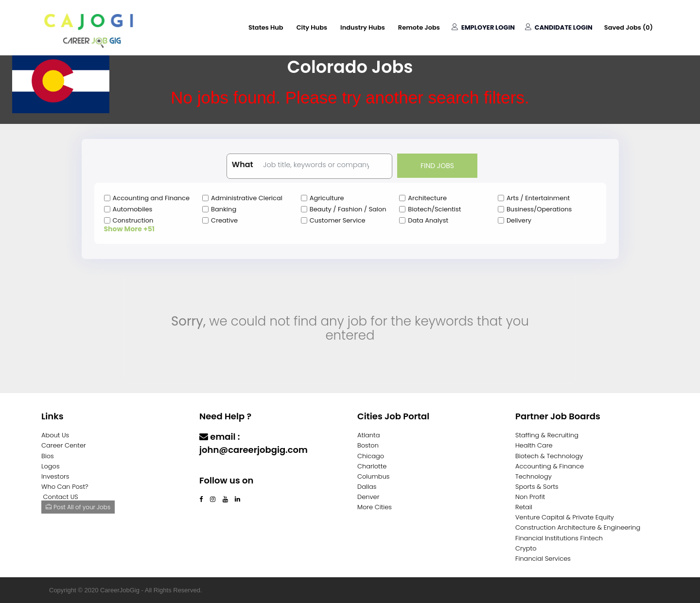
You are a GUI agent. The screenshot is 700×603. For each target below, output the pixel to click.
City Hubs (312, 27)
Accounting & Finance (550, 466)
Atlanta (369, 435)
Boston (368, 445)
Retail (524, 507)
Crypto (526, 548)
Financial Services (543, 559)
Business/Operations (539, 209)
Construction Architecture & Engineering (578, 527)
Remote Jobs (419, 27)
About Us (55, 435)
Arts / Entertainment (538, 198)
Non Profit (530, 497)
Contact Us (225, 469)
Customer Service (338, 220)
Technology (534, 476)
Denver (368, 497)
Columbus (374, 476)
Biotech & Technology (549, 456)
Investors (55, 476)
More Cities (375, 507)
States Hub (266, 27)
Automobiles (133, 209)
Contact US (61, 497)
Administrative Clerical (247, 198)
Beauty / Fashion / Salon (348, 209)
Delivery (519, 220)
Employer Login (483, 27)
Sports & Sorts (537, 487)
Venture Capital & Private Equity (565, 517)
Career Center (64, 445)
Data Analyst (428, 220)
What (243, 165)
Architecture (427, 198)
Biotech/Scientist (434, 209)
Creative (224, 220)
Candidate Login (559, 27)
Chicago (371, 456)
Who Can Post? (65, 487)
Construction (133, 220)
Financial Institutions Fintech (559, 538)
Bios (48, 456)
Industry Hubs (363, 27)
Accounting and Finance (151, 198)
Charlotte (372, 466)
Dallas (367, 487)
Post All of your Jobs (78, 507)
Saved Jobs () (629, 27)
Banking (224, 209)
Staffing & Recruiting (547, 435)
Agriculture (327, 198)
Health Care (534, 445)
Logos (51, 466)
